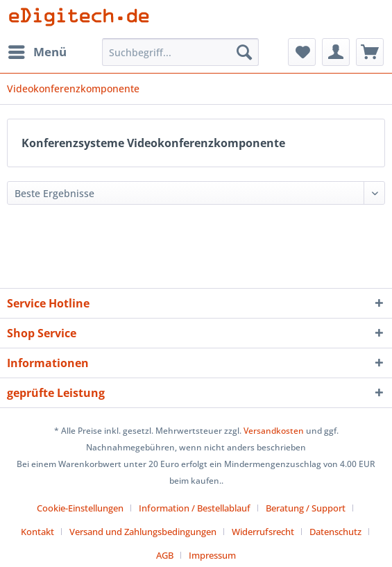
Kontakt (37, 532)
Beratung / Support (306, 508)
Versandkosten (274, 431)
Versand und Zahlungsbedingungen (143, 532)
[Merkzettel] (302, 52)
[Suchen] (244, 52)
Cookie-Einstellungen (80, 508)
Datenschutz (335, 532)
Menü (37, 50)
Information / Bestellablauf (195, 508)
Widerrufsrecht (263, 532)
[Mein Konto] (336, 52)
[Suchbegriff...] (180, 52)
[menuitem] (37, 52)
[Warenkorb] (370, 52)
